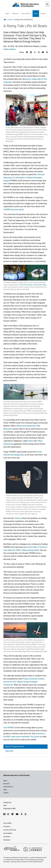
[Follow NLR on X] (22, 814)
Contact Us (7, 803)
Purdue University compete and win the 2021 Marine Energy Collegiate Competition (24, 682)
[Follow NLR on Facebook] (4, 814)
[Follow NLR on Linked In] (13, 814)
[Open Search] (47, 4)
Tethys (31, 441)
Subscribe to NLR (10, 809)
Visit (5, 805)
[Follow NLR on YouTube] (17, 814)
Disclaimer (7, 827)
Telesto (17, 518)
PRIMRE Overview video (13, 210)
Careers (43, 14)
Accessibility (7, 823)
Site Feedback (8, 833)
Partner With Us (26, 14)
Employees (7, 840)
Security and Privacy (10, 830)
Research (15, 14)
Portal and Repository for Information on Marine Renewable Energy (24, 178)
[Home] (5, 20)
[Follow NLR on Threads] (25, 814)
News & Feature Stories (15, 747)
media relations (10, 49)
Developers (7, 837)
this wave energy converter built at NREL (34, 285)
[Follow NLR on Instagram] (8, 814)
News (36, 14)
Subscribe (9, 751)
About (7, 14)
